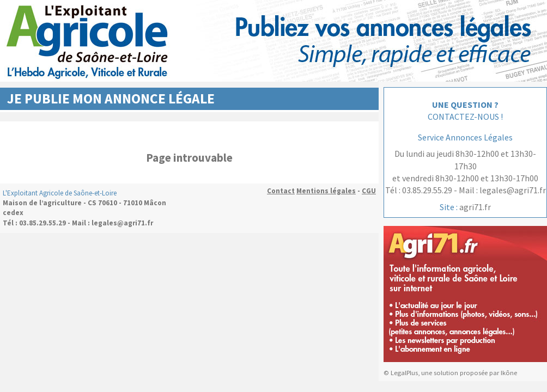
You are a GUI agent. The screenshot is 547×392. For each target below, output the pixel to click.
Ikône (509, 373)
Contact (281, 191)
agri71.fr (475, 207)
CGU (369, 191)
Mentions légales (326, 191)
